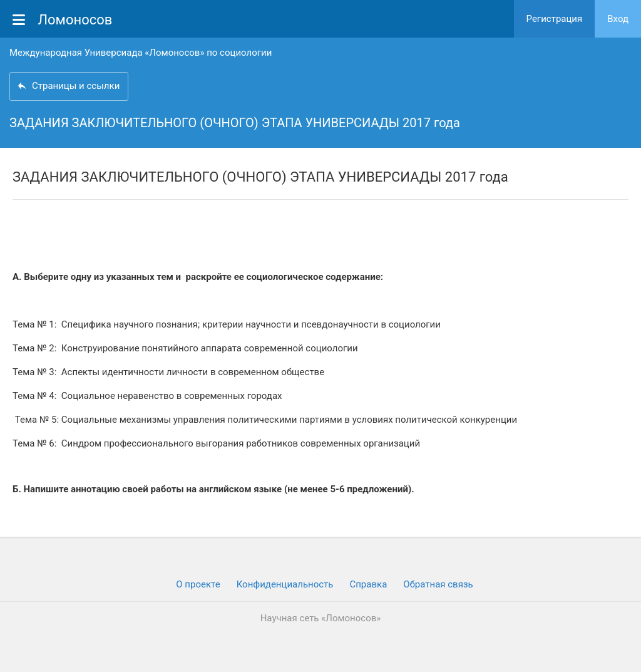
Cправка (368, 584)
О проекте (198, 584)
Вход (618, 19)
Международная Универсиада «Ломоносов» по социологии (141, 53)
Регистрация (555, 19)
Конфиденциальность (285, 584)
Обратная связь (438, 584)
